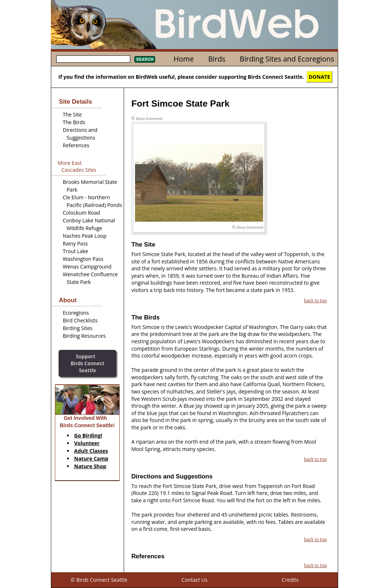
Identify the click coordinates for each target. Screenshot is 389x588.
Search (145, 59)
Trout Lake (76, 251)
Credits (290, 580)
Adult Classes (91, 451)
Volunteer (87, 443)
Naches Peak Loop (85, 236)
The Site (72, 114)
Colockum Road (82, 213)
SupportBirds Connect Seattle (87, 363)
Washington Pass (83, 259)
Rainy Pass (76, 243)
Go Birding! (88, 435)
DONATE (320, 77)
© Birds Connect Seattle (99, 580)
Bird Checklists (80, 320)
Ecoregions (76, 313)
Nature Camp (91, 458)
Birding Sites (78, 328)
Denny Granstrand (149, 119)
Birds (217, 59)
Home (184, 59)
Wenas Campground (87, 267)
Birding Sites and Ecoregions (287, 59)
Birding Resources (84, 336)
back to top (315, 300)
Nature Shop (90, 466)
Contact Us (194, 580)
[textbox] (93, 59)
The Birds (74, 122)
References (76, 145)
